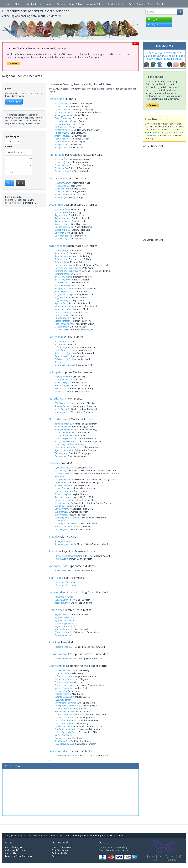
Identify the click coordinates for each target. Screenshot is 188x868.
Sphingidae (56, 372)
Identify (49, 4)
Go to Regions (14, 102)
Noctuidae (55, 419)
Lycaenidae (56, 205)
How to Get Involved (62, 847)
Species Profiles (116, 4)
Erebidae (54, 463)
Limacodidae (57, 592)
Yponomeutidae (59, 566)
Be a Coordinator (60, 850)
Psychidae (55, 551)
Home (8, 4)
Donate (161, 4)
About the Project (14, 847)
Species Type (12, 136)
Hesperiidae (56, 99)
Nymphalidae (57, 246)
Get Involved (34, 4)
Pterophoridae (58, 654)
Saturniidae (56, 337)
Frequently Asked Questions (18, 856)
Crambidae (56, 610)
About (19, 4)
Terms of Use (56, 835)
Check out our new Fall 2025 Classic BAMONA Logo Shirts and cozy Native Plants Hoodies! (164, 56)
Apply (10, 183)
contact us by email (163, 133)
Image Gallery (76, 4)
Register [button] (153, 25)
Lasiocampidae (58, 751)
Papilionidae (57, 155)
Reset (21, 183)
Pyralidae (55, 642)
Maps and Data (95, 4)
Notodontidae (58, 399)
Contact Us (108, 835)
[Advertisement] (70, 792)
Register (56, 856)
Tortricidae (56, 578)
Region (9, 147)
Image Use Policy (90, 835)
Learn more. (126, 850)
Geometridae (57, 666)
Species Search (136, 4)
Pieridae (54, 178)
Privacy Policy (72, 835)
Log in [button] (152, 19)
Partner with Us (59, 853)
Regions (61, 4)
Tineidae (54, 537)
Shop (150, 4)
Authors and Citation (15, 850)
